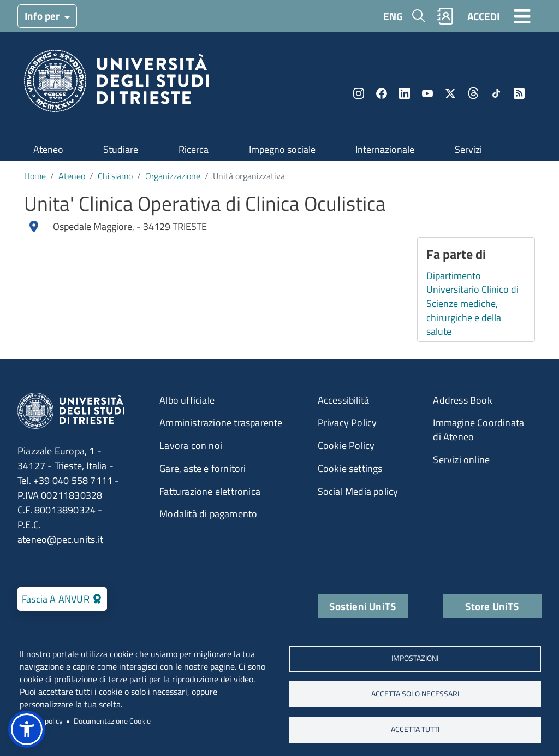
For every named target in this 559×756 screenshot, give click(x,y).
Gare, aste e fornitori (203, 468)
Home (35, 176)
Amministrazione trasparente (221, 423)
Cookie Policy (346, 445)
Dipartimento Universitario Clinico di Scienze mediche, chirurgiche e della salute (472, 304)
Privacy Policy (347, 423)
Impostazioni (415, 658)
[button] (27, 729)
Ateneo (48, 149)
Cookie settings (350, 468)
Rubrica (445, 16)
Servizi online (461, 460)
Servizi (468, 149)
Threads (473, 93)
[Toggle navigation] (522, 16)
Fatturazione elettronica (210, 491)
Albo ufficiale (187, 400)
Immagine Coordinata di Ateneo (478, 430)
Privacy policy (41, 721)
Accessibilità (344, 400)
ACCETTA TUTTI (415, 729)
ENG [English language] (393, 16)
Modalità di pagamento (208, 514)
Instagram (359, 93)
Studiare (121, 149)
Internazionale (385, 149)
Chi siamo (115, 176)
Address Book (462, 400)
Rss (519, 93)
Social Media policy (358, 491)
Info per (43, 16)
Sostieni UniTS (362, 606)
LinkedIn (405, 93)
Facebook (382, 93)
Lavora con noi (191, 445)
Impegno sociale (282, 149)
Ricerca (194, 149)
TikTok (496, 93)
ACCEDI (483, 16)
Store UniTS (492, 606)
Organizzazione (173, 176)
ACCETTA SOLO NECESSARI (415, 694)
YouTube (427, 93)
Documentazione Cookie (112, 721)
